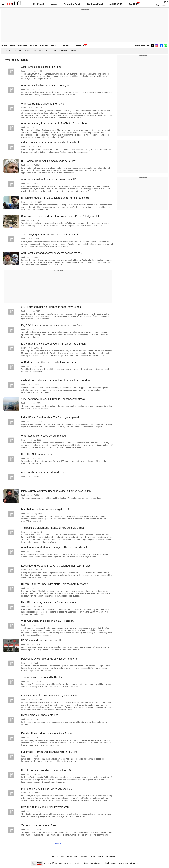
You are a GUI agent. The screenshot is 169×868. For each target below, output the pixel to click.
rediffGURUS (116, 4)
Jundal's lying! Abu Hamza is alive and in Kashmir (50, 235)
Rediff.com (54, 863)
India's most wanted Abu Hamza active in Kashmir (50, 143)
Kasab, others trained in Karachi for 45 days (47, 733)
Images (28, 51)
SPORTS (55, 46)
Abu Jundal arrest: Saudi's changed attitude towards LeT (54, 547)
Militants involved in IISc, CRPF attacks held (47, 789)
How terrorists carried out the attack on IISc (47, 770)
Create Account (162, 5)
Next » (58, 844)
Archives (74, 51)
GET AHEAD (67, 46)
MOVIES (34, 46)
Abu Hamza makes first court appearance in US (49, 179)
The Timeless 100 (112, 856)
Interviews (51, 51)
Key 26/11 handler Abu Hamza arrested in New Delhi (52, 325)
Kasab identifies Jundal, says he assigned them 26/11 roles (56, 566)
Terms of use (123, 863)
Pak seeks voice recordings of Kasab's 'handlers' (49, 659)
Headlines (7, 51)
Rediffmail (39, 4)
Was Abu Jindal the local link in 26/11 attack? (48, 621)
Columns (39, 51)
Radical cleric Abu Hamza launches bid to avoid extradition (55, 381)
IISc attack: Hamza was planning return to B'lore (49, 752)
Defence (19, 51)
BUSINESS (23, 46)
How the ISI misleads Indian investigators (45, 807)
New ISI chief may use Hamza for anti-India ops (49, 602)
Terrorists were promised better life (42, 677)
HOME (4, 46)
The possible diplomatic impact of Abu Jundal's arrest (53, 528)
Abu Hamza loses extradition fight (41, 67)
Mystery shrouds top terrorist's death (43, 473)
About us (114, 863)
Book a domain (73, 856)
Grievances (134, 863)
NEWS (13, 46)
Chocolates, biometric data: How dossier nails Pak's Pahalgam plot (60, 216)
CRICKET (44, 46)
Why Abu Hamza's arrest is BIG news (42, 104)
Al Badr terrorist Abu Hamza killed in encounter (49, 362)
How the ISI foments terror (37, 454)
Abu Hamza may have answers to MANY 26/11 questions (55, 123)
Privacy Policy (88, 863)
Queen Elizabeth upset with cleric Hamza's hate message (55, 584)
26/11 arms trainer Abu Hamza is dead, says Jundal (51, 307)
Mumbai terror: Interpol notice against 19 (45, 509)
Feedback (105, 863)
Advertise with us (66, 863)
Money (54, 4)
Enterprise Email (72, 4)
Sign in (166, 2)
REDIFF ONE (80, 46)
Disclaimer (77, 863)
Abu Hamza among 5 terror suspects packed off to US (53, 253)
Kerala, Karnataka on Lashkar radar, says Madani (50, 696)
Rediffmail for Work (58, 856)
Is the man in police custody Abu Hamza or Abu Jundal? (54, 344)
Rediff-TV (134, 4)
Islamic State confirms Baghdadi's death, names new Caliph (56, 491)
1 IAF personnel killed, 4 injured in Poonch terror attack (53, 399)
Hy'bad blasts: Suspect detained (40, 715)
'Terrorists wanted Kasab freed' (39, 825)
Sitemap (97, 863)
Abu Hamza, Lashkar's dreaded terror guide (46, 85)
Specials (63, 51)
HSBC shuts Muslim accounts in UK (42, 640)
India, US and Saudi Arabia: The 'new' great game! (50, 417)
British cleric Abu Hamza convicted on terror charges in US (55, 198)
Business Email (95, 4)
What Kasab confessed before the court (44, 436)
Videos (100, 856)
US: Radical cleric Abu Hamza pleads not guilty (48, 161)
